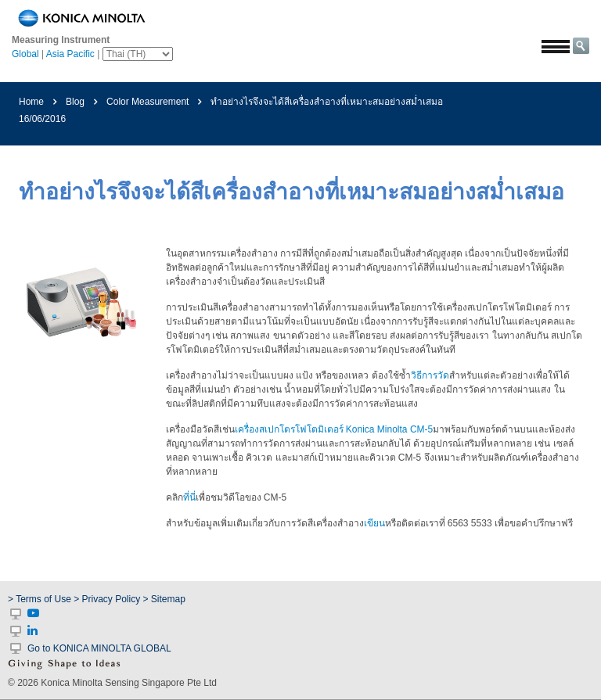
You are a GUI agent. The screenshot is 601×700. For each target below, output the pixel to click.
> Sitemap (164, 599)
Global (25, 54)
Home (31, 102)
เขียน (374, 523)
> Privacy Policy (107, 599)
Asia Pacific (70, 54)
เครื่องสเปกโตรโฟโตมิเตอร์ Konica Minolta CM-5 (334, 429)
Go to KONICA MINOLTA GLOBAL (99, 648)
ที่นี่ (189, 497)
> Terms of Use (41, 599)
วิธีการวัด (430, 375)
